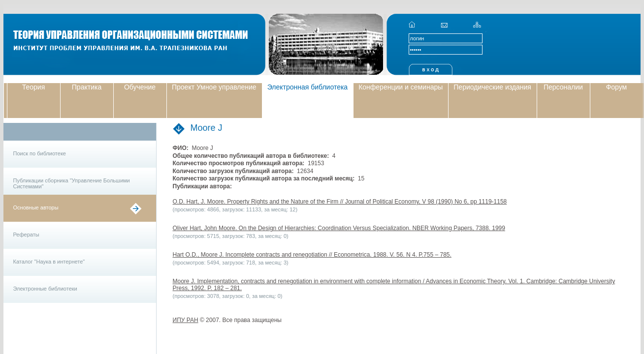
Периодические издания (492, 87)
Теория (34, 87)
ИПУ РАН (186, 320)
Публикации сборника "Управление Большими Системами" (72, 183)
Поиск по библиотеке (40, 153)
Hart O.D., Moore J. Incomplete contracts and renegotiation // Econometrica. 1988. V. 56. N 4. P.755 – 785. (312, 255)
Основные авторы (36, 207)
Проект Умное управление (214, 87)
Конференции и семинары (401, 87)
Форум (617, 87)
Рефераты (26, 235)
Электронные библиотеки (45, 289)
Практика (87, 87)
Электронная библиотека (308, 87)
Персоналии (563, 87)
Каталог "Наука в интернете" (49, 262)
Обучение (140, 87)
